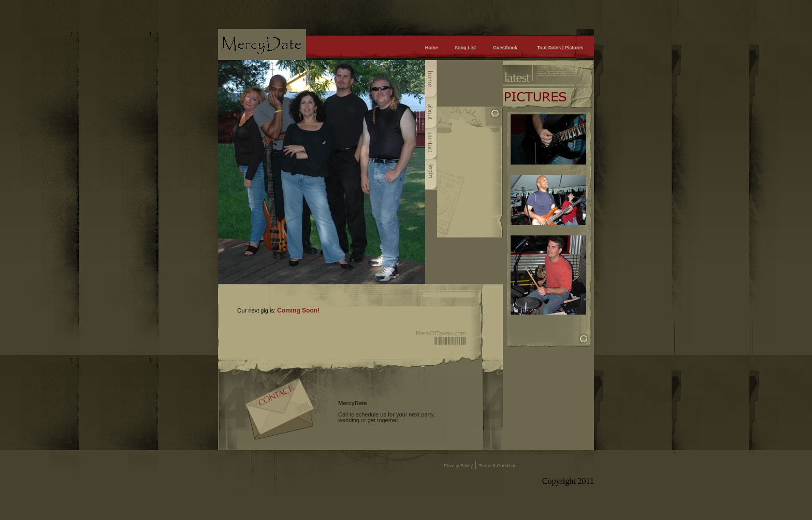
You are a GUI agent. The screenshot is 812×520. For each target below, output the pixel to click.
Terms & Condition (498, 466)
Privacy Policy (458, 466)
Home (432, 48)
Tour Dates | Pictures (560, 48)
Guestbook (505, 48)
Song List (465, 48)
